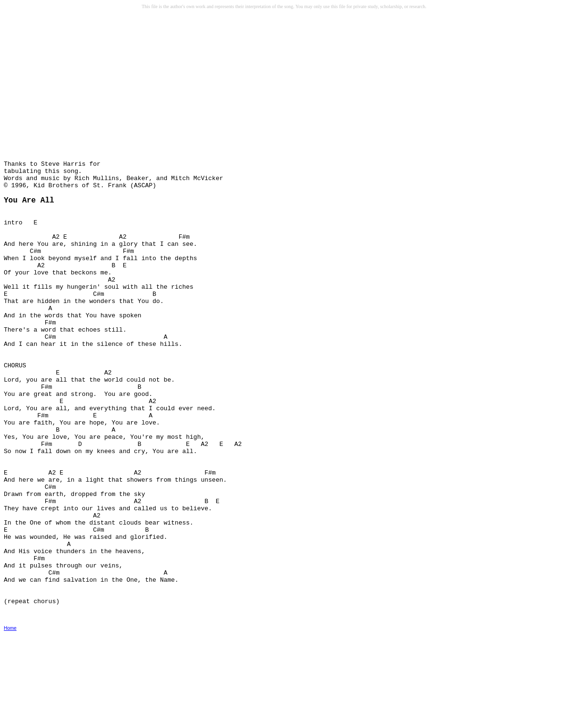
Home (10, 722)
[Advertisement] (77, 86)
